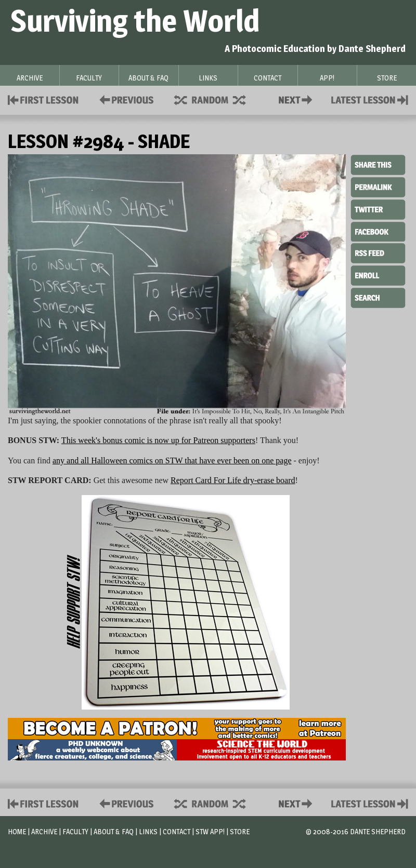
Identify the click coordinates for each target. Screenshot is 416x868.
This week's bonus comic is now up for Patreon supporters (158, 440)
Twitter (378, 209)
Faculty (75, 831)
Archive (44, 831)
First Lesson (43, 99)
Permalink (378, 187)
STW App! (210, 831)
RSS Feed (378, 252)
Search (378, 297)
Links (148, 831)
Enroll (378, 274)
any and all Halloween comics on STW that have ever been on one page (172, 460)
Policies (125, 99)
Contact (297, 99)
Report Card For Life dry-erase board (233, 480)
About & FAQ (114, 831)
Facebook (378, 231)
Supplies (217, 99)
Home (17, 831)
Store (240, 831)
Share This (378, 165)
